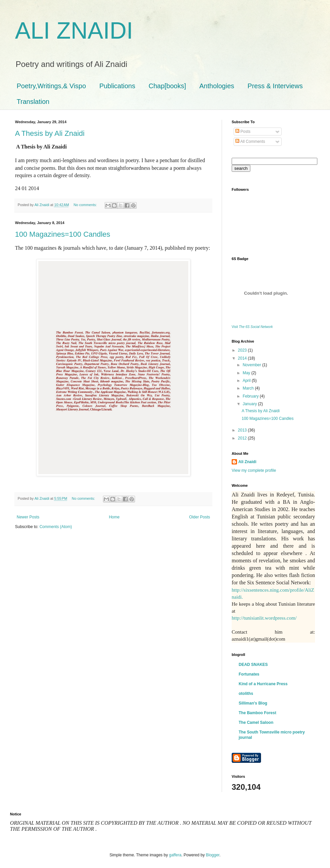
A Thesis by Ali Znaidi (50, 133)
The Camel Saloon (256, 723)
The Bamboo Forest (257, 713)
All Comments (250, 142)
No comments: (86, 205)
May (247, 373)
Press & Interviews (275, 86)
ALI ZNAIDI (74, 31)
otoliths (246, 694)
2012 (243, 438)
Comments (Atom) (55, 527)
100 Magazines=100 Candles (63, 234)
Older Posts (199, 517)
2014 (243, 358)
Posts (243, 132)
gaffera (175, 855)
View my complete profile (254, 470)
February (251, 396)
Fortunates (249, 674)
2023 (243, 350)
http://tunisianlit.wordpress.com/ (264, 618)
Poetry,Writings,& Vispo (51, 86)
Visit (252, 327)
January (250, 404)
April (247, 381)
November (252, 365)
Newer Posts (28, 517)
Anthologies (217, 86)
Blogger (213, 855)
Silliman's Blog (253, 703)
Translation (33, 102)
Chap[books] (167, 86)
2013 (243, 430)
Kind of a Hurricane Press (263, 684)
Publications (117, 86)
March (249, 388)
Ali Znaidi (247, 462)
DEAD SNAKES (253, 665)
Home (114, 517)
